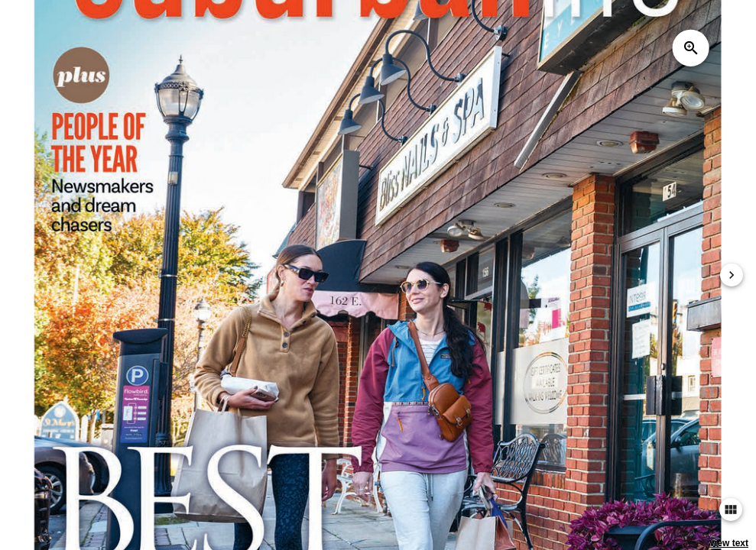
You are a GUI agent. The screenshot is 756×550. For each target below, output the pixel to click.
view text (729, 543)
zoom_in (691, 48)
